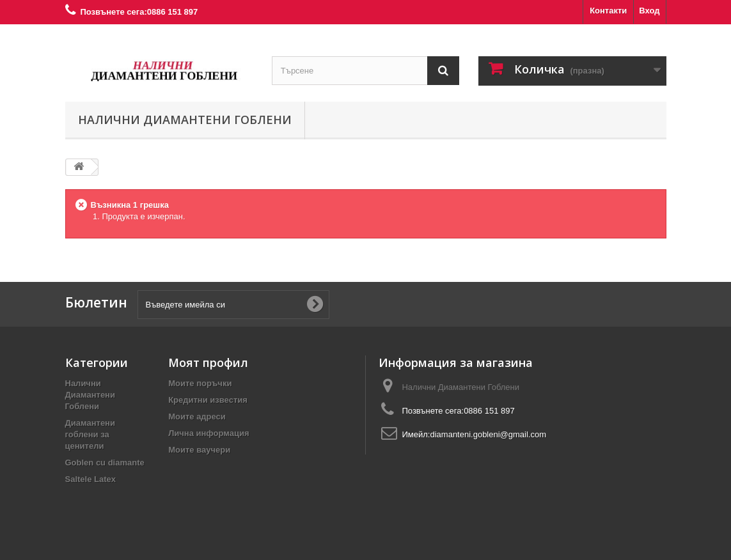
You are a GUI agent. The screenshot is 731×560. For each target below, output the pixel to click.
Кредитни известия (208, 400)
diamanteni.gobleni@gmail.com (488, 434)
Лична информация (208, 433)
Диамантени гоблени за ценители (90, 434)
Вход (649, 11)
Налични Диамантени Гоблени (185, 120)
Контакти (608, 11)
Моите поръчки (200, 383)
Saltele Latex (91, 479)
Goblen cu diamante (105, 463)
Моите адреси (197, 416)
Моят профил (208, 362)
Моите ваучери (199, 450)
